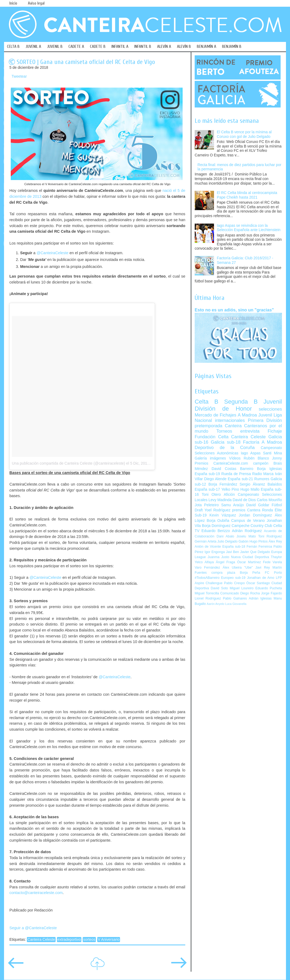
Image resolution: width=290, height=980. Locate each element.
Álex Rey (275, 541)
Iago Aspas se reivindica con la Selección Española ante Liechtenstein (249, 228)
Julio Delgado (227, 541)
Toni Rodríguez (270, 536)
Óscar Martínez (249, 562)
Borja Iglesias (269, 469)
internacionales (230, 420)
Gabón (243, 541)
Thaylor (276, 557)
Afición (229, 495)
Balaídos (275, 484)
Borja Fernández (223, 484)
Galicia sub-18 (226, 442)
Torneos (224, 431)
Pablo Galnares (235, 598)
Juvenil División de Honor (238, 405)
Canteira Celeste (41, 940)
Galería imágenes (210, 458)
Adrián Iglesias (260, 598)
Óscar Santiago (258, 583)
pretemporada (209, 426)
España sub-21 (240, 479)
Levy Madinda (220, 500)
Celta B (206, 402)
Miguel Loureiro (242, 588)
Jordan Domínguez (255, 515)
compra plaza (223, 573)
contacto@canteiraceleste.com (36, 893)
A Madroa (247, 415)
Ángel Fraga (226, 562)
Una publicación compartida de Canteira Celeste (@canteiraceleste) (68, 463)
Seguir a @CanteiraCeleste (33, 928)
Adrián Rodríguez (247, 531)
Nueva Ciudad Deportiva (250, 557)
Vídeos (235, 458)
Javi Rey (263, 568)
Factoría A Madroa (262, 442)
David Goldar (258, 505)
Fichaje (275, 431)
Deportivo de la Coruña (225, 448)
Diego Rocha (250, 593)
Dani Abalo (225, 536)
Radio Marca (263, 474)
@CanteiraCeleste (52, 253)
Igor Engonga (215, 552)
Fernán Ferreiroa (259, 547)
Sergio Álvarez (252, 484)
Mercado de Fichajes (215, 415)
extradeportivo (69, 940)
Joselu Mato (246, 536)
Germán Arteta (206, 541)
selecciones (270, 409)
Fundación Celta (212, 437)
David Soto (219, 588)
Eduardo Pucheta (269, 588)
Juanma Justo (218, 557)
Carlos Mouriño (269, 500)
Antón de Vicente (208, 547)
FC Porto (273, 573)
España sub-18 (234, 547)
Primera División (265, 420)
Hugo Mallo (250, 489)
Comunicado (230, 593)
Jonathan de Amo (261, 578)
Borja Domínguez (216, 526)
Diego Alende (215, 479)
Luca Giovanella (236, 604)
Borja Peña (250, 573)
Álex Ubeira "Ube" (238, 568)
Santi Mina (272, 453)
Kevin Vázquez (223, 515)
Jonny (277, 458)
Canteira (233, 426)
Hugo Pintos (259, 541)
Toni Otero (211, 495)
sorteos (89, 940)
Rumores (262, 479)
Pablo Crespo (234, 583)
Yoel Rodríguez (217, 510)
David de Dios (244, 500)
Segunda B (241, 402)
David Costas (224, 469)
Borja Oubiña (218, 521)
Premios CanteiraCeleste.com (221, 463)
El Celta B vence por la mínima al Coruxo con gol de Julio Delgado (244, 134)
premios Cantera (246, 510)
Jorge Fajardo (271, 593)
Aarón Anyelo (216, 604)
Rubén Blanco (256, 458)
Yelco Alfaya (204, 562)
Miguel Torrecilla (207, 593)
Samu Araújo (233, 505)
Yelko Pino (230, 489)
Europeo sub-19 (233, 578)
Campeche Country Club (252, 526)
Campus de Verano (248, 521)
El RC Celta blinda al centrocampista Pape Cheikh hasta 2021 (247, 195)
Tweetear (19, 76)
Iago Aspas (251, 453)
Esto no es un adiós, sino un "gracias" (234, 310)
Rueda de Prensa (236, 474)
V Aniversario (109, 940)
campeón (261, 463)
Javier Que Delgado (255, 552)
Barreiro (247, 469)
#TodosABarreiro (207, 578)
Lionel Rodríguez (208, 598)
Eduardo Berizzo (216, 531)
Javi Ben (232, 552)
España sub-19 (207, 474)
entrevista (250, 431)
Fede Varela (272, 562)
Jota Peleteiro (207, 505)
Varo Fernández (207, 568)
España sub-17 (207, 489)
